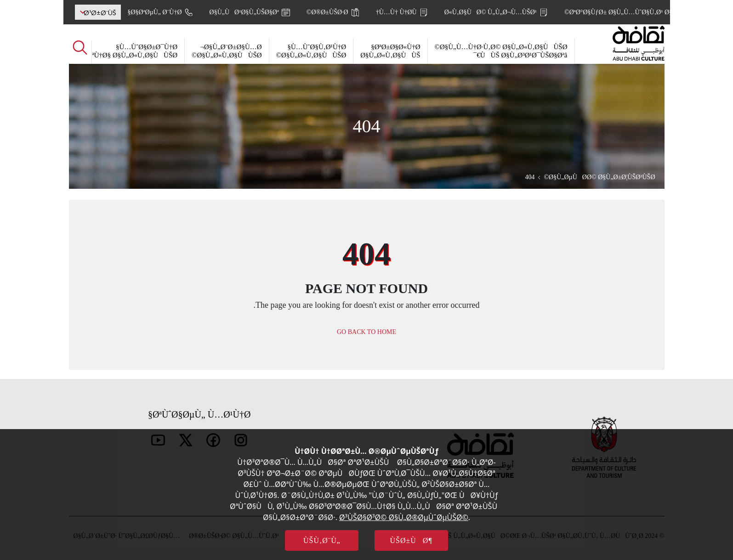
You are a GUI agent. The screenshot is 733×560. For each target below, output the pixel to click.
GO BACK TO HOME (366, 332)
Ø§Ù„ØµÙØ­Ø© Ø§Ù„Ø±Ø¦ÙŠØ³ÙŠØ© (599, 177)
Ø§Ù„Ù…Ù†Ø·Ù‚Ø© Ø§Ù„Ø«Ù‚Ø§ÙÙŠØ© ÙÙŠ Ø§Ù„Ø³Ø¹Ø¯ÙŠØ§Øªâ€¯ (501, 51)
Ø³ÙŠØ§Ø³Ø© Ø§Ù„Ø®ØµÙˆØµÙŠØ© (404, 517)
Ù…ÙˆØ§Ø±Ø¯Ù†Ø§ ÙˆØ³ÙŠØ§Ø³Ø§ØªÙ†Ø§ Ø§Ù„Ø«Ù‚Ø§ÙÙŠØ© (106, 51)
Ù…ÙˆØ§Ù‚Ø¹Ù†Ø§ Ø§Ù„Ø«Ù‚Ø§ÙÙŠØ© (311, 51)
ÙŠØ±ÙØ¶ (411, 540)
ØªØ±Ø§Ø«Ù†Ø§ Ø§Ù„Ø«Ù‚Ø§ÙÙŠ (390, 51)
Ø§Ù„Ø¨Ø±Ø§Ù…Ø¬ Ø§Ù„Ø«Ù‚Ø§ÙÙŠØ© (227, 51)
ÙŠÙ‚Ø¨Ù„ (322, 540)
